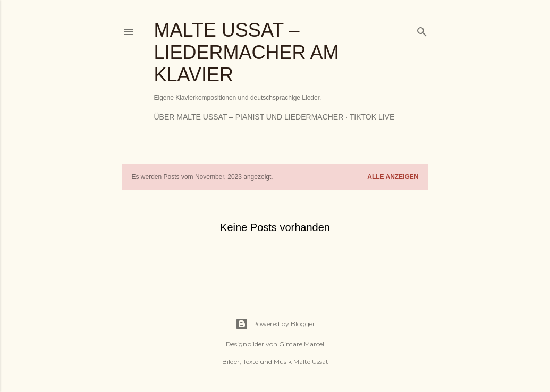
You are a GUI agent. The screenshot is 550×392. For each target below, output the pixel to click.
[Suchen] (422, 29)
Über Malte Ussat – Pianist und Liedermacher (249, 117)
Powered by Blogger (275, 324)
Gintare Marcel (302, 344)
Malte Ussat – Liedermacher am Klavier (247, 52)
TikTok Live (372, 117)
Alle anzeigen (393, 177)
